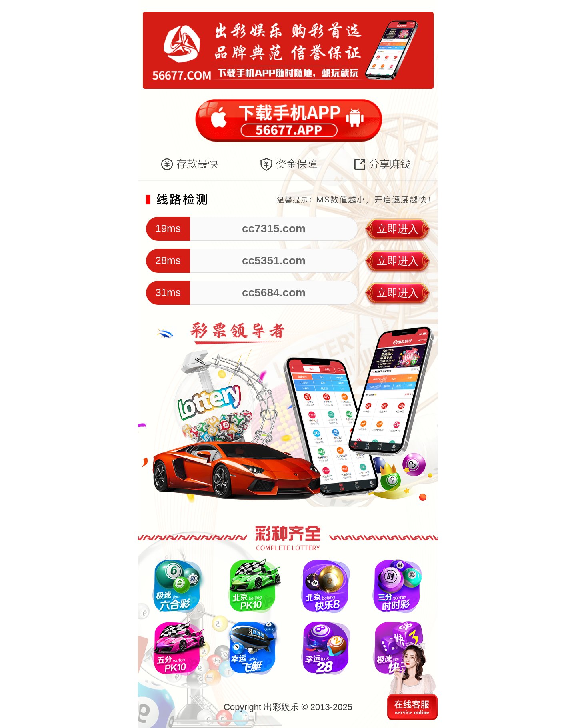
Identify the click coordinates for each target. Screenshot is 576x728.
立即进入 (398, 229)
